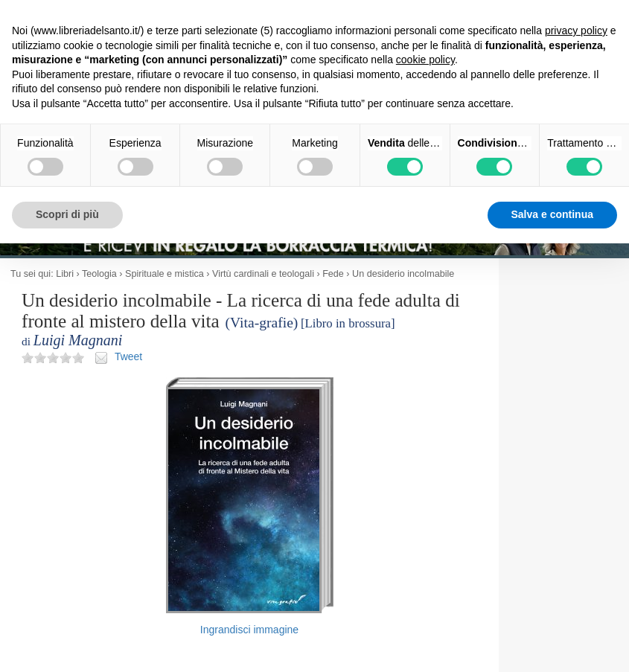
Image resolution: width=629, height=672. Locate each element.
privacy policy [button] (576, 31)
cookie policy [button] (425, 60)
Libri (65, 274)
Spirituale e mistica (165, 274)
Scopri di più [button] (67, 214)
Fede (333, 274)
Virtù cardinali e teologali (263, 274)
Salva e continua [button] (552, 214)
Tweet (128, 356)
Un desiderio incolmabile (403, 274)
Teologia (99, 274)
